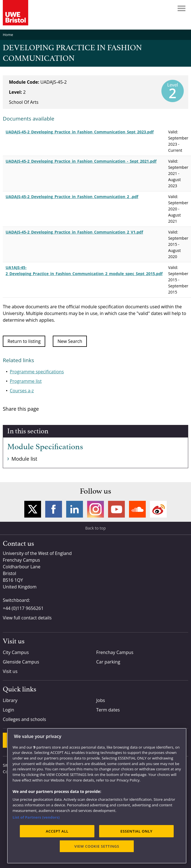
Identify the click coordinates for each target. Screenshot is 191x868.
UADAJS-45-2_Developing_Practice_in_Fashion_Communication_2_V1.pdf (74, 232)
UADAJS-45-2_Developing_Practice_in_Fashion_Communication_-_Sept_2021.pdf (81, 161)
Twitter (33, 509)
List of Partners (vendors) (36, 817)
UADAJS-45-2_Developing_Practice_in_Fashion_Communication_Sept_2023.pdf (80, 132)
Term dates (108, 710)
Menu (182, 8)
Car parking (108, 662)
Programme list (26, 381)
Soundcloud (137, 509)
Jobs (101, 700)
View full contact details (27, 618)
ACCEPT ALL (57, 831)
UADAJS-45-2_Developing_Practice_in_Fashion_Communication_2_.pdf (72, 197)
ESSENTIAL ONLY (136, 831)
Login (9, 710)
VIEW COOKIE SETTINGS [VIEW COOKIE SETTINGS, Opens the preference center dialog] (97, 846)
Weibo (158, 509)
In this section (28, 431)
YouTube (116, 509)
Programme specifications (37, 372)
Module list (24, 459)
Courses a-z (22, 391)
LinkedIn (75, 509)
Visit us (10, 671)
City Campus (16, 652)
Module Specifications (45, 447)
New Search (70, 341)
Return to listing (24, 341)
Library (10, 700)
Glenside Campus (21, 662)
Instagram (95, 509)
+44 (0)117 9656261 (23, 608)
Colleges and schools (24, 719)
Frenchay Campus (115, 652)
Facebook (54, 509)
